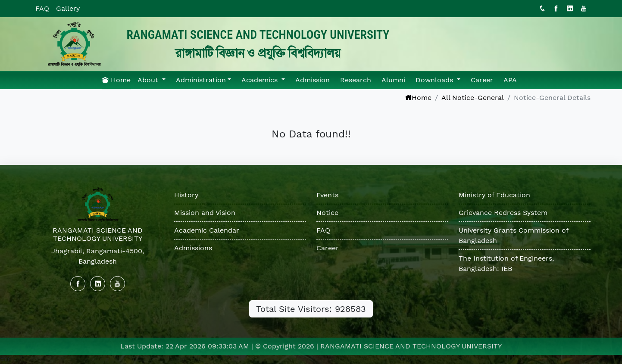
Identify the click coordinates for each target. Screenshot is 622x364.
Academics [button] (261, 80)
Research (356, 80)
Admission (313, 80)
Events (327, 195)
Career (482, 80)
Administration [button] (201, 80)
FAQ (42, 8)
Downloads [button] (435, 80)
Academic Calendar (207, 230)
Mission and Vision (205, 213)
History (186, 195)
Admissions (193, 248)
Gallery (68, 8)
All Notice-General (473, 98)
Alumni (393, 80)
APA (510, 80)
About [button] (149, 80)
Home (116, 80)
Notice (327, 213)
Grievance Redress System (503, 213)
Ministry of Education (494, 195)
